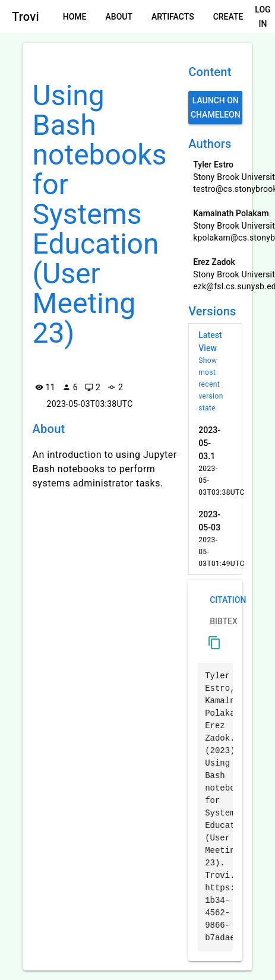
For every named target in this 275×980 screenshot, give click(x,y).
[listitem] (215, 371)
